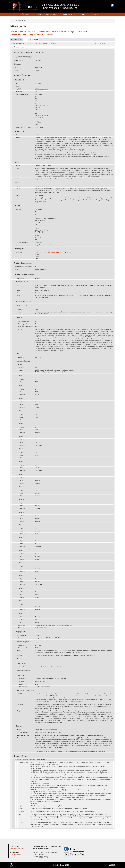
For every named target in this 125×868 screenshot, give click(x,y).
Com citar (49, 35)
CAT (96, 43)
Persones (40, 43)
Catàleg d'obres (33, 35)
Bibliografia (46, 43)
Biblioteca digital (69, 15)
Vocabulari (53, 43)
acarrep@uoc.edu (16, 855)
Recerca (38, 15)
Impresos (26, 43)
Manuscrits (19, 43)
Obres (13, 43)
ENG (104, 43)
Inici (13, 14)
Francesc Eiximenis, (28, 760)
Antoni (40, 293)
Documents (33, 43)
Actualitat (97, 15)
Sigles (42, 35)
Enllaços (84, 14)
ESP (100, 43)
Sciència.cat (25, 15)
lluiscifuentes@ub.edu (18, 849)
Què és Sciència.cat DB (18, 35)
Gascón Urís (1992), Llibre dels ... (49, 252)
